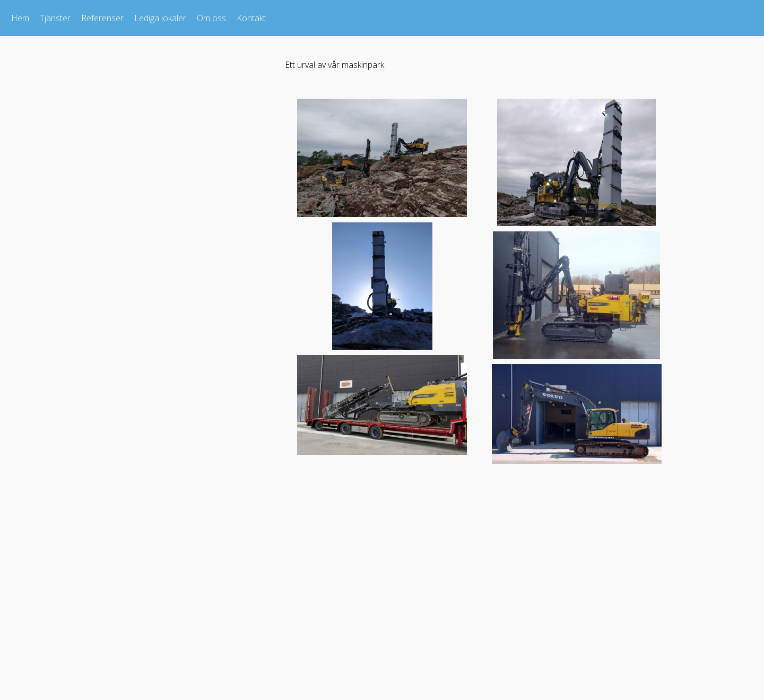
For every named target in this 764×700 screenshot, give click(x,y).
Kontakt (251, 18)
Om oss (211, 18)
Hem (20, 18)
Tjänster (55, 18)
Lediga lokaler (160, 18)
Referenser (102, 18)
